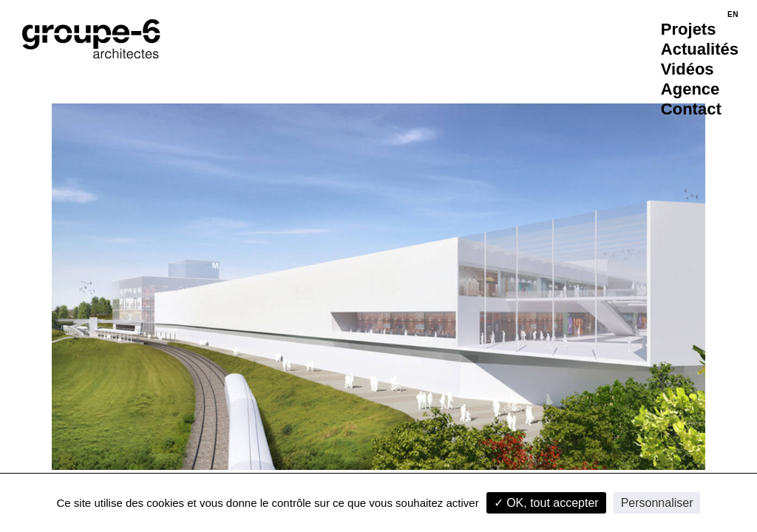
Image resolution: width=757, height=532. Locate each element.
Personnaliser (657, 503)
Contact (691, 109)
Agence (690, 89)
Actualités (700, 49)
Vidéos (688, 69)
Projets (689, 29)
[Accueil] (91, 39)
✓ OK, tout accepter (546, 503)
